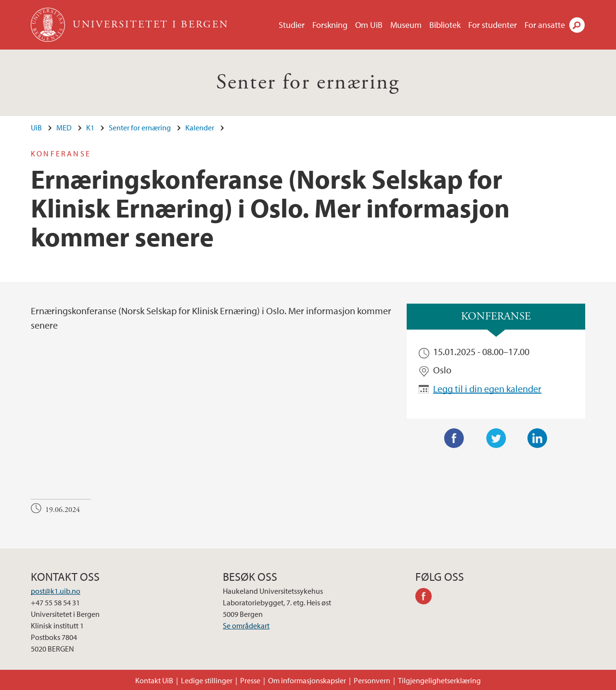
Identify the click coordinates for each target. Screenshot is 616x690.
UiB (36, 128)
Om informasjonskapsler (307, 680)
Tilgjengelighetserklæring (439, 680)
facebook (427, 598)
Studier (292, 25)
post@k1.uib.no (56, 591)
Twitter (496, 438)
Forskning (330, 25)
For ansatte (545, 25)
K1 (90, 128)
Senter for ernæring (308, 83)
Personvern (372, 680)
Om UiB (369, 25)
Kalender (200, 128)
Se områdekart (246, 626)
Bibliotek (445, 25)
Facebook (454, 438)
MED (64, 128)
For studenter (493, 25)
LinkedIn (538, 438)
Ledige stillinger (207, 680)
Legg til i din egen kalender (487, 389)
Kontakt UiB (154, 680)
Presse (250, 680)
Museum (406, 25)
